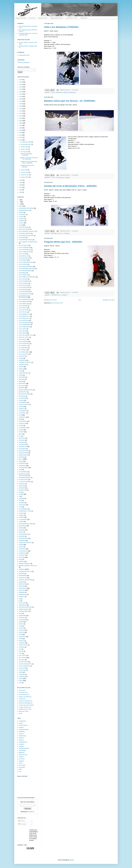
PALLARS (22, 557)
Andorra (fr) (22, 699)
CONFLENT (22, 423)
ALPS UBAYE (23, 333)
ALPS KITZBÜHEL (24, 281)
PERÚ (21, 559)
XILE (20, 683)
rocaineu (21, 734)
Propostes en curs (71, 18)
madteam (21, 761)
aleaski (21, 723)
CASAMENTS (23, 411)
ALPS (20, 225)
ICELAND (22, 499)
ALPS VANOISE (23, 342)
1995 (21, 192)
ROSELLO (22, 597)
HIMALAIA (22, 486)
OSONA (21, 547)
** (19, 202)
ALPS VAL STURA (24, 337)
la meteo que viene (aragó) (26, 705)
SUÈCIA (21, 624)
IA (19, 496)
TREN (21, 639)
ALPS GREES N (23, 275)
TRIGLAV (21, 641)
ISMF (20, 769)
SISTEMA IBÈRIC (24, 611)
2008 (21, 123)
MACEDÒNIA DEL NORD (26, 524)
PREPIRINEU (23, 576)
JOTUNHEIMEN (23, 509)
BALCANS (22, 379)
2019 (21, 97)
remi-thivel (22, 759)
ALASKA (21, 217)
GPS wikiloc (22, 765)
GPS (20, 470)
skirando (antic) (23, 725)
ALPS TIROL (22, 331)
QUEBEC (22, 582)
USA (20, 649)
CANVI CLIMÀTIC (24, 405)
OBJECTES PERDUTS (25, 543)
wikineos (21, 746)
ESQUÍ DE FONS (24, 451)
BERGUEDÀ (22, 383)
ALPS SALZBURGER (25, 323)
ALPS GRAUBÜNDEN (25, 271)
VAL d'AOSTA (23, 655)
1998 (21, 185)
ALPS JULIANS (23, 279)
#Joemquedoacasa (24, 210)
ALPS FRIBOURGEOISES (26, 262)
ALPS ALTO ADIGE (24, 229)
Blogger (72, 860)
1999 (21, 183)
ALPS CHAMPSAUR (25, 248)
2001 (21, 140)
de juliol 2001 (25, 147)
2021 (21, 92)
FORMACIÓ (22, 466)
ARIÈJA (21, 369)
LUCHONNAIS (23, 520)
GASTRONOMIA (24, 468)
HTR (20, 492)
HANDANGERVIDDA (25, 477)
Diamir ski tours (23, 755)
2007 (21, 125)
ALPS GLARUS (23, 264)
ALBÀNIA (22, 219)
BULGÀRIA (22, 396)
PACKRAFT (22, 555)
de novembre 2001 (26, 144)
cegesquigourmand (56, 18)
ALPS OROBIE (23, 306)
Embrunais (22, 442)
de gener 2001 (25, 177)
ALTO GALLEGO (24, 354)
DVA (20, 436)
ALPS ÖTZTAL (23, 312)
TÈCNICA (22, 632)
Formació (32, 18)
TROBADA (22, 643)
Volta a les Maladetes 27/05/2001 (61, 27)
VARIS (21, 672)
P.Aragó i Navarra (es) (25, 707)
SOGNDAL (22, 618)
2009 (21, 121)
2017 (21, 101)
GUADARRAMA (23, 472)
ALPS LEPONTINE (24, 287)
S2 (20, 599)
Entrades (22, 821)
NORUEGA (22, 541)
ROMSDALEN (23, 595)
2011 (21, 116)
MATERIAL (22, 530)
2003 (21, 135)
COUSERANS (23, 428)
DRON (21, 434)
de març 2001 (25, 172)
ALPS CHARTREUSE (25, 250)
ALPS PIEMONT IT (24, 314)
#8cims (21, 206)
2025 (21, 82)
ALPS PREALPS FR (24, 316)
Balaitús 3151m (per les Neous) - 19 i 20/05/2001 (70, 101)
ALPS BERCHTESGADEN (26, 236)
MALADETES (59, 92)
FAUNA (21, 461)
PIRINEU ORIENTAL (25, 564)
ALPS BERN (22, 238)
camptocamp (22, 721)
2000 (21, 180)
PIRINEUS (66, 92)
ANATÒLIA (22, 356)
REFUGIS (22, 586)
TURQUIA (22, 647)
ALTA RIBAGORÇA (24, 352)
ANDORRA (54, 233)
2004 (21, 133)
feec (20, 772)
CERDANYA (54, 295)
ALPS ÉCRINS (23, 260)
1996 (21, 190)
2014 (21, 109)
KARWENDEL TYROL (25, 511)
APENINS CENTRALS (25, 362)
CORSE (21, 426)
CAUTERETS (23, 413)
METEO (21, 532)
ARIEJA (21, 367)
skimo (20, 613)
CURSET (21, 432)
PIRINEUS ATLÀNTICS (25, 571)
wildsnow (21, 738)
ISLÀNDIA (22, 503)
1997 (21, 187)
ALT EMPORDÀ (23, 348)
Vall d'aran (22, 660)
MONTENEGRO (23, 534)
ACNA (21, 714)
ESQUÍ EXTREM (24, 453)
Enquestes (84, 18)
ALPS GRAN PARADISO (26, 267)
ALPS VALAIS (23, 339)
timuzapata (22, 767)
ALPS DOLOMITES (24, 258)
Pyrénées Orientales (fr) (25, 701)
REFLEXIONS (23, 584)
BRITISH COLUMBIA (25, 394)
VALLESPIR (22, 668)
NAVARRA (22, 536)
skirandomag (22, 736)
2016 (21, 104)
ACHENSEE (22, 215)
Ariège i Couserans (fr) (25, 697)
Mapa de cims (43, 18)
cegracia (21, 727)
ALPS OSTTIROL (24, 310)
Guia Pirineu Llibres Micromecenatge (24, 475)
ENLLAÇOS (22, 445)
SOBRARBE (22, 616)
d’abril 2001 (24, 170)
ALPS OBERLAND (24, 302)
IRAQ (20, 501)
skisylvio (21, 757)
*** (51, 92)
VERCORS (22, 674)
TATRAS (21, 628)
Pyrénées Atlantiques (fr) (26, 703)
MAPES (21, 528)
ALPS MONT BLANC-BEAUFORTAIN (25, 297)
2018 (21, 99)
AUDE (21, 375)
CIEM (20, 419)
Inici (80, 300)
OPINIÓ (21, 545)
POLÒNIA (22, 574)
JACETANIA (22, 505)
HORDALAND (23, 490)
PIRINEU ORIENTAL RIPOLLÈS (28, 566)
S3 (20, 601)
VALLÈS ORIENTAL (24, 666)
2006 (21, 128)
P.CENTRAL (22, 549)
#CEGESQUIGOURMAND (26, 208)
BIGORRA (22, 388)
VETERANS (22, 677)
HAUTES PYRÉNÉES (25, 482)
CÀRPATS (22, 409)
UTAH (21, 653)
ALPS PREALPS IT (24, 318)
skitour (21, 763)
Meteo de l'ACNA (24, 711)
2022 (21, 89)
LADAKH (21, 515)
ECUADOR (22, 440)
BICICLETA (22, 386)
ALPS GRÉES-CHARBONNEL (27, 277)
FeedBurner (31, 812)
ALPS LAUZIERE (24, 283)
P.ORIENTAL (22, 553)
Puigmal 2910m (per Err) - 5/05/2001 (63, 242)
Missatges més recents (50, 300)
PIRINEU (21, 562)
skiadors (21, 740)
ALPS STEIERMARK (25, 325)
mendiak (21, 744)
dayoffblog (22, 732)
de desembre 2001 (26, 142)
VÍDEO (21, 681)
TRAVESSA (22, 637)
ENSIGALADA (23, 447)
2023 (21, 87)
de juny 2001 (24, 149)
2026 (21, 80)
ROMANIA (22, 592)
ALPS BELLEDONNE (25, 233)
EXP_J (54, 92)
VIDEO (21, 679)
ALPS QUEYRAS (24, 321)
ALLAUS (21, 223)
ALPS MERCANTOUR (25, 294)
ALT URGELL (23, 350)
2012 (21, 113)
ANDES (21, 358)
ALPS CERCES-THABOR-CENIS (28, 242)
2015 (21, 106)
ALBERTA (22, 221)
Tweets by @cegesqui (23, 62)
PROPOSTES (23, 578)
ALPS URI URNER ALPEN (26, 335)
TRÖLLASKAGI (23, 645)
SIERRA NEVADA (24, 609)
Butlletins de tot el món (25, 709)
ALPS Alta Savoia (24, 227)
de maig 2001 (25, 152)
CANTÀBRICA (23, 402)
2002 (21, 137)
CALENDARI (22, 398)
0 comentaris (75, 90)
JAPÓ (20, 507)
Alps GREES (22, 273)
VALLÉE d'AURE (24, 662)
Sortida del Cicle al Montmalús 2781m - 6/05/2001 (70, 186)
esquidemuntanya (24, 729)
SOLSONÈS (22, 620)
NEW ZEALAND (23, 538)
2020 (21, 94)
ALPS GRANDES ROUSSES (27, 269)
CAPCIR (21, 407)
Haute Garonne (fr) (24, 695)
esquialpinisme (23, 742)
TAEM (21, 626)
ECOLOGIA (22, 438)
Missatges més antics (109, 300)
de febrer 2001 (25, 175)
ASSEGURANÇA (24, 373)
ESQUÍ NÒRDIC (23, 455)
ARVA (21, 371)
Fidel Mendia (22, 751)
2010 (21, 118)
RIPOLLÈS (22, 590)
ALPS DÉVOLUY (24, 256)
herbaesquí (22, 484)
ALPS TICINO (23, 329)
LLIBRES (21, 517)
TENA (21, 634)
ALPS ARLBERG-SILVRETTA (27, 231)
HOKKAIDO (22, 488)
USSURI (21, 651)
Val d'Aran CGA (23, 692)
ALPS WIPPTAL (23, 346)
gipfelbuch (22, 753)
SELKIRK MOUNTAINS (25, 607)
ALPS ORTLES (23, 308)
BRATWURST (23, 392)
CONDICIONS (23, 421)
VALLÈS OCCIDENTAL (25, 664)
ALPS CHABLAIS (24, 245)
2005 (21, 130)
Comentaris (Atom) (58, 303)
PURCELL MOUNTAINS (26, 580)
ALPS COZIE (23, 254)
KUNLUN (21, 513)
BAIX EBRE (22, 377)
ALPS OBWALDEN (24, 304)
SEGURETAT (23, 605)
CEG (59, 233)
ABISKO (21, 212)
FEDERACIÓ (22, 463)
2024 (21, 85)
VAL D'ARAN (22, 658)
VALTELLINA (22, 670)
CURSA (21, 430)
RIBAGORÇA (73, 92)
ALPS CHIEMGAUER (25, 252)
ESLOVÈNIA (22, 449)
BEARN (21, 381)
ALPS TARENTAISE (24, 327)
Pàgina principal (21, 18)
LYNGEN (21, 522)
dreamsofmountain (24, 748)
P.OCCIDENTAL (60, 178)
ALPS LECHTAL (23, 285)
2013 (21, 111)
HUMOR (21, 494)
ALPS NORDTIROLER (25, 300)
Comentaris (22, 824)
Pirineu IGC (22, 690)
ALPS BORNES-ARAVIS (26, 240)
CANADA (21, 400)
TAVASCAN (22, 630)
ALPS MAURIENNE (24, 292)
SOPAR (21, 622)
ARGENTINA (22, 365)
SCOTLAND (22, 603)
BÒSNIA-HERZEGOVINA (26, 390)
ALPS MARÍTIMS (24, 290)
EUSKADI (22, 457)
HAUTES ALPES (24, 480)
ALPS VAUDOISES (24, 344)
